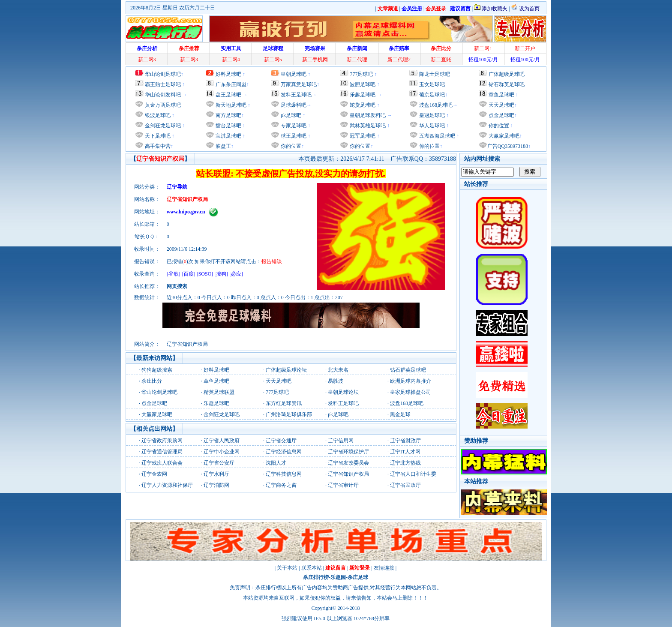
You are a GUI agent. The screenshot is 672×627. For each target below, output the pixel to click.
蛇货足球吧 (363, 105)
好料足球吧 (228, 74)
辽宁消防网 (216, 485)
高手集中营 (157, 146)
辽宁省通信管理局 (162, 452)
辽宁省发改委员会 (348, 463)
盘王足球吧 (228, 95)
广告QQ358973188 (508, 146)
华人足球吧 (431, 126)
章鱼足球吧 (501, 95)
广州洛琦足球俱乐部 (289, 414)
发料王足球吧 (296, 95)
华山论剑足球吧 (163, 74)
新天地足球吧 (230, 105)
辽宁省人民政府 (222, 441)
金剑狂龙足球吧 (162, 126)
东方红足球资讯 (284, 403)
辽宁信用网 (341, 441)
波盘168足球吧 (436, 105)
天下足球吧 (157, 136)
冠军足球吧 (362, 136)
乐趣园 (338, 577)
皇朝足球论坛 (343, 392)
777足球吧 (361, 74)
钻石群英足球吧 (507, 84)
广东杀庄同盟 (231, 84)
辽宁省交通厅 (281, 441)
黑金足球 (400, 414)
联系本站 (312, 568)
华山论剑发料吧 (163, 95)
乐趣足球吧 (363, 95)
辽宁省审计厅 (343, 485)
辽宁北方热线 (405, 463)
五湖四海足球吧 (436, 136)
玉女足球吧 (432, 84)
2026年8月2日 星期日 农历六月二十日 (173, 8)
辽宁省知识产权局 (348, 474)
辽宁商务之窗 (281, 485)
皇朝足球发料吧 (367, 115)
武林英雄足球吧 (367, 126)
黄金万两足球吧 (163, 105)
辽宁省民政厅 (405, 485)
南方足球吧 (228, 115)
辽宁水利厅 (216, 474)
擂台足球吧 (228, 126)
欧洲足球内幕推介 (411, 381)
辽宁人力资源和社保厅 (167, 485)
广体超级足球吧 (507, 74)
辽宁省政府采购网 (162, 441)
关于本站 (287, 568)
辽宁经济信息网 (284, 452)
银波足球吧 (158, 115)
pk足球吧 (290, 115)
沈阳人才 (276, 463)
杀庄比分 (152, 381)
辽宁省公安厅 (219, 463)
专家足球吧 (293, 126)
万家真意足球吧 (299, 84)
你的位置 (290, 146)
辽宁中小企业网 (222, 452)
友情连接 (384, 568)
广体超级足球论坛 (286, 370)
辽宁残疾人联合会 (162, 463)
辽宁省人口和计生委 (413, 474)
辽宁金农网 (154, 474)
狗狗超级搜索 (157, 370)
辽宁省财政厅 (405, 441)
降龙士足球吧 (435, 74)
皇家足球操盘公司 (411, 392)
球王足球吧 (293, 136)
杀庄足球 (358, 577)
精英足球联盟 (219, 392)
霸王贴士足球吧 (163, 84)
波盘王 (223, 146)
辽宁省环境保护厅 (348, 452)
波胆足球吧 (363, 84)
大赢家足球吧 (503, 136)
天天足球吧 (501, 105)
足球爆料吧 (294, 105)
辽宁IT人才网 (405, 452)
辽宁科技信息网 (284, 474)
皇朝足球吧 (294, 74)
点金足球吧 (501, 115)
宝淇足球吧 (228, 136)
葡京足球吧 (432, 95)
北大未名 (338, 370)
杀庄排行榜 (316, 577)
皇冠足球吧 (431, 115)
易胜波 (336, 381)
